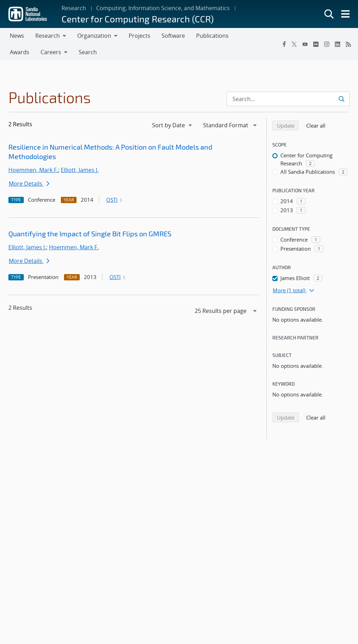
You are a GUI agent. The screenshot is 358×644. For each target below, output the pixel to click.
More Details (29, 184)
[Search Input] (288, 99)
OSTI (115, 200)
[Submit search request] (342, 99)
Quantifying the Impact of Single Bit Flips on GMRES (90, 234)
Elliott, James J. (80, 170)
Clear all (318, 125)
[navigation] (173, 125)
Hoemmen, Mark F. (33, 170)
